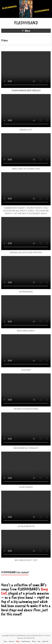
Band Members (26, 641)
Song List (11, 641)
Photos (34, 641)
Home (5, 641)
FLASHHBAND (26, 23)
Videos (18, 641)
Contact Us (45, 641)
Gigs (39, 641)
